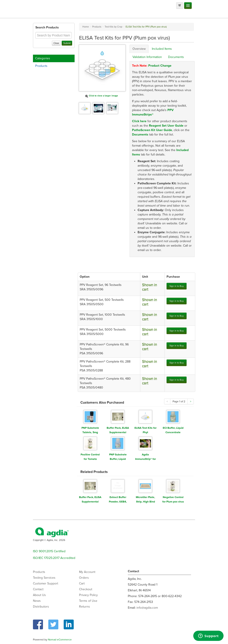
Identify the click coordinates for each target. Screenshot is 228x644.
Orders (84, 578)
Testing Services (44, 578)
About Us (39, 595)
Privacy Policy (88, 595)
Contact (38, 589)
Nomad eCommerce (60, 640)
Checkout (86, 589)
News (37, 601)
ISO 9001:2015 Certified (49, 551)
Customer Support (46, 583)
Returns (84, 607)
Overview (139, 49)
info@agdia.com (147, 608)
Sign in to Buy (177, 286)
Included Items (162, 49)
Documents (176, 57)
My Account (87, 572)
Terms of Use (88, 601)
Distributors (41, 607)
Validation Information (147, 57)
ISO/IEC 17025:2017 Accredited (54, 558)
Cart (82, 583)
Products (41, 66)
